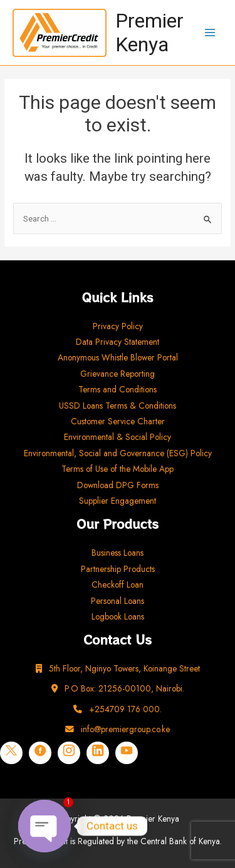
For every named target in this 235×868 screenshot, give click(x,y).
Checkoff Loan (118, 585)
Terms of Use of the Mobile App (118, 469)
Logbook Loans (118, 616)
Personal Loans (118, 601)
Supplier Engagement (118, 501)
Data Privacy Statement (118, 342)
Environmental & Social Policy (118, 437)
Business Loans (118, 553)
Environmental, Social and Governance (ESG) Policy (118, 453)
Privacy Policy (118, 326)
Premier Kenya (149, 33)
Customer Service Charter (118, 421)
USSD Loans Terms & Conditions (118, 406)
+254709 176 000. (118, 709)
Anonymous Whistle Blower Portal (118, 357)
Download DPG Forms (118, 485)
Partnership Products (118, 569)
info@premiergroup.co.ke (118, 729)
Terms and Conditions (118, 389)
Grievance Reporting (118, 374)
